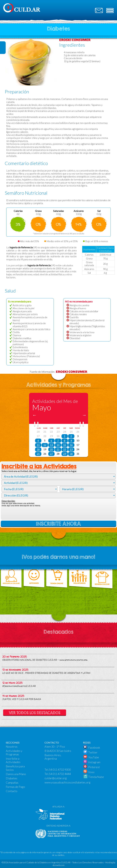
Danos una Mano (16, 774)
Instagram (94, 762)
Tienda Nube (96, 777)
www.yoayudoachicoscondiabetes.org (67, 782)
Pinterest (94, 767)
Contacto (12, 791)
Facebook (94, 747)
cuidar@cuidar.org (56, 778)
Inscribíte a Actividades (13, 760)
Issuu (91, 772)
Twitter (93, 752)
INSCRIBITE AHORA (58, 524)
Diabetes (12, 778)
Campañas (12, 782)
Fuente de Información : (58, 372)
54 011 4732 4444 (60, 774)
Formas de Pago (15, 787)
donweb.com (59, 865)
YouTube (94, 757)
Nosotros (12, 747)
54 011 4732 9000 (60, 770)
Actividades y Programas (14, 753)
